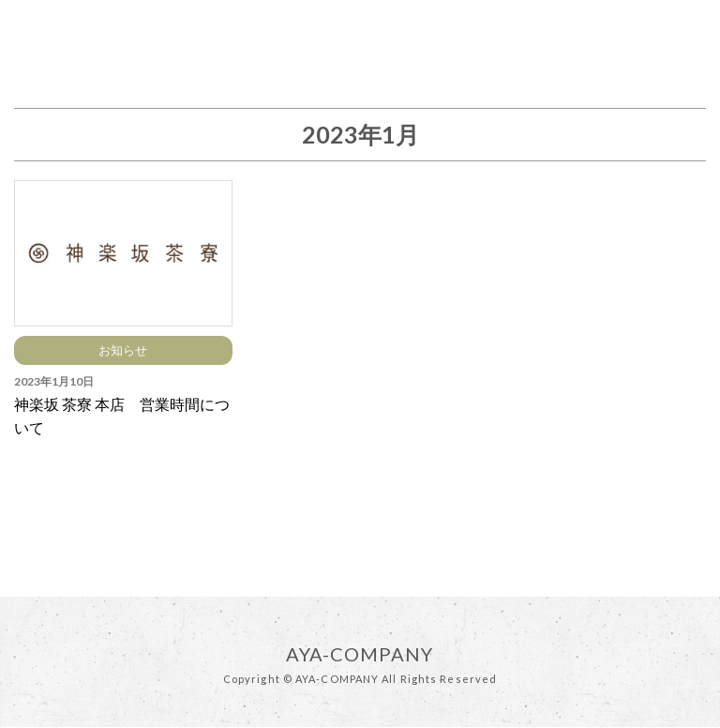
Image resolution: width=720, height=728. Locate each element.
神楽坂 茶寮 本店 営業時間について (122, 416)
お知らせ (123, 350)
